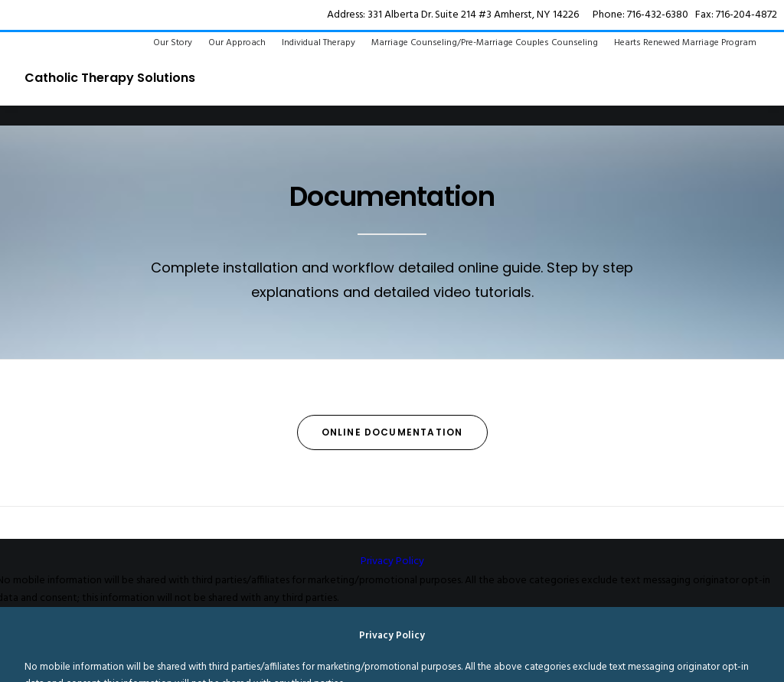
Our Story (173, 43)
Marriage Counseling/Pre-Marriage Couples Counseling (485, 43)
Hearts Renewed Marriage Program (685, 43)
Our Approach (237, 43)
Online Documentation (392, 432)
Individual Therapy (318, 43)
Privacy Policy (392, 561)
